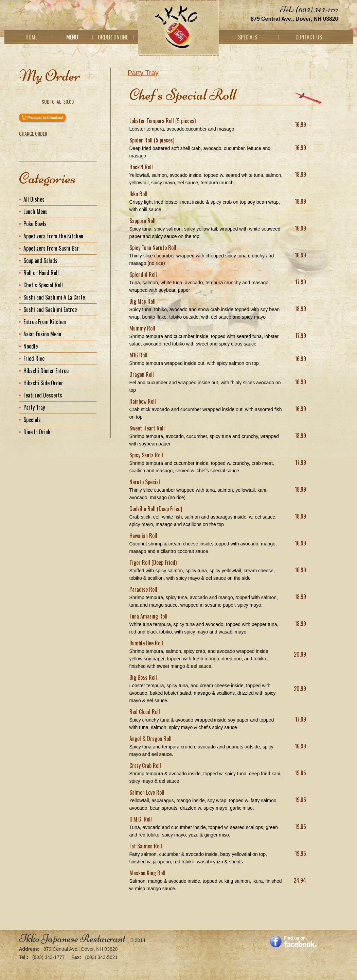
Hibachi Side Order (43, 383)
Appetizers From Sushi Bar (51, 248)
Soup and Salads (40, 260)
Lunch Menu (35, 212)
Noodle (31, 346)
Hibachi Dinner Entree (46, 371)
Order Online (113, 37)
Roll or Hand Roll (41, 273)
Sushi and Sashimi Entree (50, 309)
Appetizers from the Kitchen (53, 236)
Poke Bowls (35, 224)
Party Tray (143, 73)
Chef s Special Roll (43, 285)
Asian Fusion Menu (42, 334)
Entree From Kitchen (45, 322)
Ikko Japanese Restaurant (72, 938)
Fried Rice (34, 358)
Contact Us (309, 37)
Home (31, 37)
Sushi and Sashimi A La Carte (54, 297)
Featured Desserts (43, 395)
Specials (248, 37)
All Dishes (34, 199)
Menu (72, 37)
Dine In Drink (37, 432)
